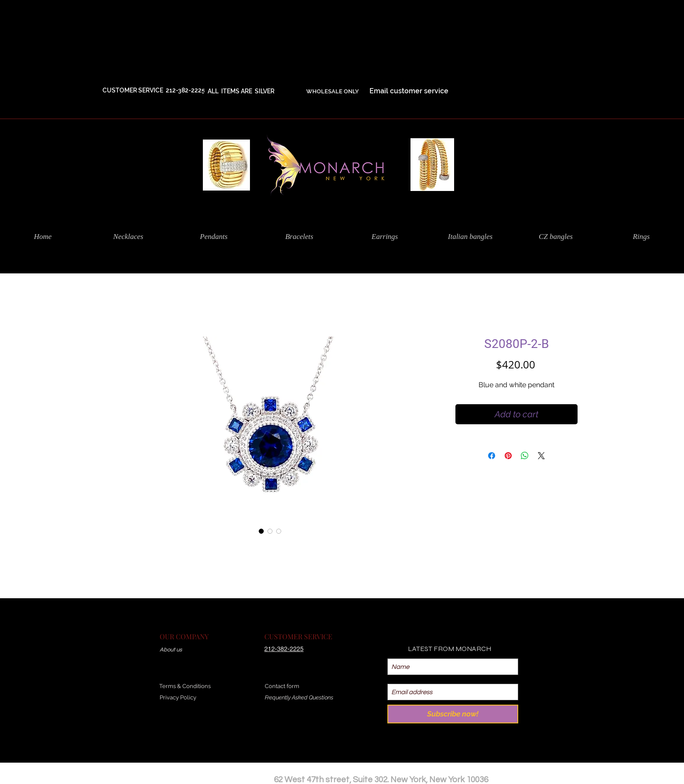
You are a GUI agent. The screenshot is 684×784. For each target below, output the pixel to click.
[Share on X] (541, 456)
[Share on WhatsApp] (525, 456)
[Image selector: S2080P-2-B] (261, 531)
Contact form (282, 686)
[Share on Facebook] (492, 456)
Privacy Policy (178, 697)
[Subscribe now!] (453, 714)
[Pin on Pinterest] (508, 456)
